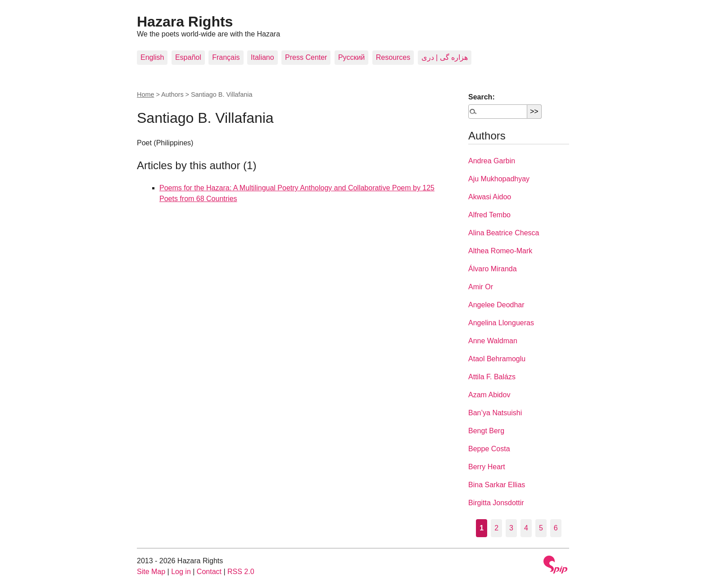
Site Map (151, 572)
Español (188, 57)
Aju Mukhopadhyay (499, 179)
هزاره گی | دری (445, 57)
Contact (209, 572)
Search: (482, 97)
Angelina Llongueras (501, 323)
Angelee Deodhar (496, 305)
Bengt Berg (486, 431)
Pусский (351, 57)
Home (145, 94)
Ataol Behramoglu (497, 359)
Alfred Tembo (489, 215)
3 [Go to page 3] (511, 528)
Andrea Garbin (492, 161)
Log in (181, 572)
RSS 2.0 (241, 572)
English (152, 57)
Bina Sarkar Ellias (497, 485)
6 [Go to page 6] (556, 528)
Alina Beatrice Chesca (504, 233)
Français (226, 57)
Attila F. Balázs (492, 377)
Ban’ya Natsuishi (495, 413)
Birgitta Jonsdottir (496, 503)
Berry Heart (487, 467)
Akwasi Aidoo (490, 197)
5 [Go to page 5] (541, 528)
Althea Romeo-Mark (500, 251)
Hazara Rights (185, 22)
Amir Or (481, 287)
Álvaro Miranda (493, 269)
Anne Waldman (493, 341)
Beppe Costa (489, 449)
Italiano (262, 57)
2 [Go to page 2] (496, 528)
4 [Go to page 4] (526, 528)
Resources (393, 57)
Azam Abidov (489, 395)
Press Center (306, 57)
